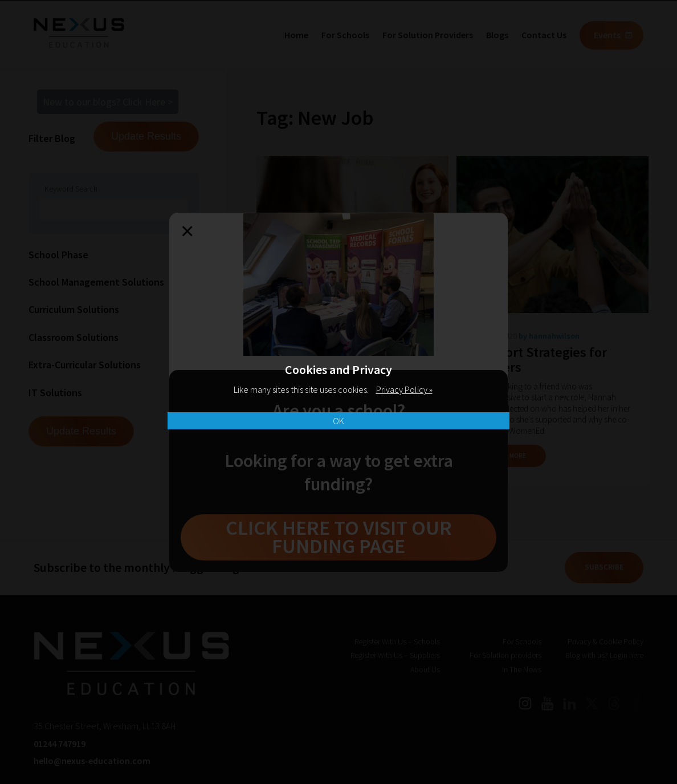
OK (338, 421)
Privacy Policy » (404, 389)
